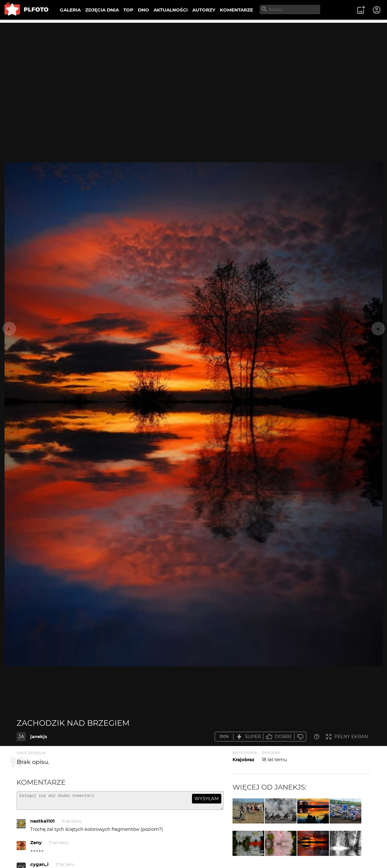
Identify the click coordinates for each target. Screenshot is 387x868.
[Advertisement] (193, 65)
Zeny (36, 845)
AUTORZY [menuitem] (204, 10)
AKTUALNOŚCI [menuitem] (171, 10)
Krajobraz (243, 759)
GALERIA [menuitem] (70, 10)
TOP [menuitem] (128, 10)
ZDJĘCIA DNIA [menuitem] (102, 10)
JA (21, 736)
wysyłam (207, 799)
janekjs (39, 736)
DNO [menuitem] (143, 10)
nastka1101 (42, 824)
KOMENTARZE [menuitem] (236, 10)
